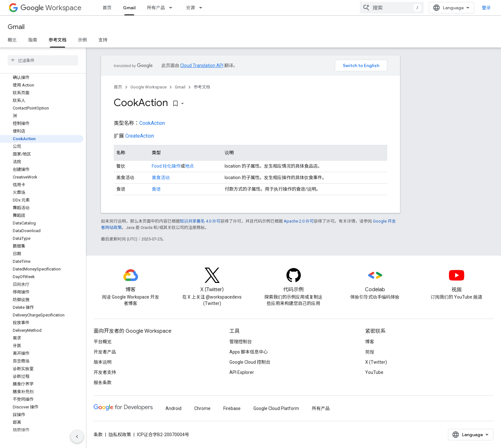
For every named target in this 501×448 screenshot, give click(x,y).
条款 (98, 435)
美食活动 (161, 178)
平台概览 (103, 342)
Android (173, 408)
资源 (190, 8)
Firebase (232, 408)
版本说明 (103, 362)
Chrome (202, 408)
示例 (82, 40)
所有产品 (156, 8)
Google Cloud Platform (276, 408)
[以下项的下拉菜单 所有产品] (173, 8)
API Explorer (242, 372)
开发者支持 (105, 372)
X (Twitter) (376, 362)
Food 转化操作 (166, 166)
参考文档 (202, 87)
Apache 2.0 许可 (299, 221)
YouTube (374, 372)
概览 (12, 40)
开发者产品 (105, 352)
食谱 (156, 189)
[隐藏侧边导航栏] (77, 437)
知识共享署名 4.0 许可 (200, 221)
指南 (33, 40)
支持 (103, 40)
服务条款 (103, 383)
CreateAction (140, 136)
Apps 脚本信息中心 (249, 352)
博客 (370, 342)
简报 (370, 352)
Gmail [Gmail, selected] (129, 8)
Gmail (16, 27)
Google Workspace (148, 87)
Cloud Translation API (202, 65)
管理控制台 (241, 342)
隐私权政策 (120, 435)
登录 (486, 8)
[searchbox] (43, 60)
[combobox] (392, 8)
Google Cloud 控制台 (250, 362)
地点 (189, 166)
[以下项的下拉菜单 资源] (203, 8)
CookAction (152, 123)
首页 (107, 8)
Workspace (51, 8)
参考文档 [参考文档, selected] (58, 40)
